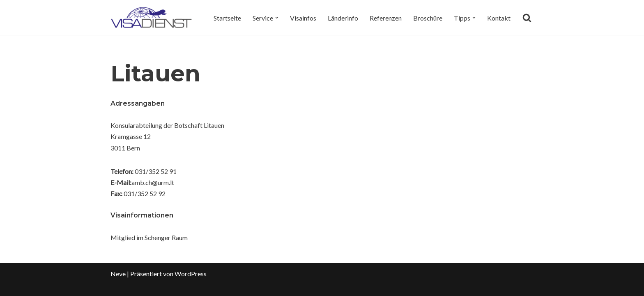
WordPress (191, 274)
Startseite (227, 18)
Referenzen (386, 18)
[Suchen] (527, 18)
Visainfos (303, 18)
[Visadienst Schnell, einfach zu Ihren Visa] (152, 18)
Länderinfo (343, 18)
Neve (118, 274)
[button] (277, 18)
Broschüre (428, 18)
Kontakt (499, 18)
